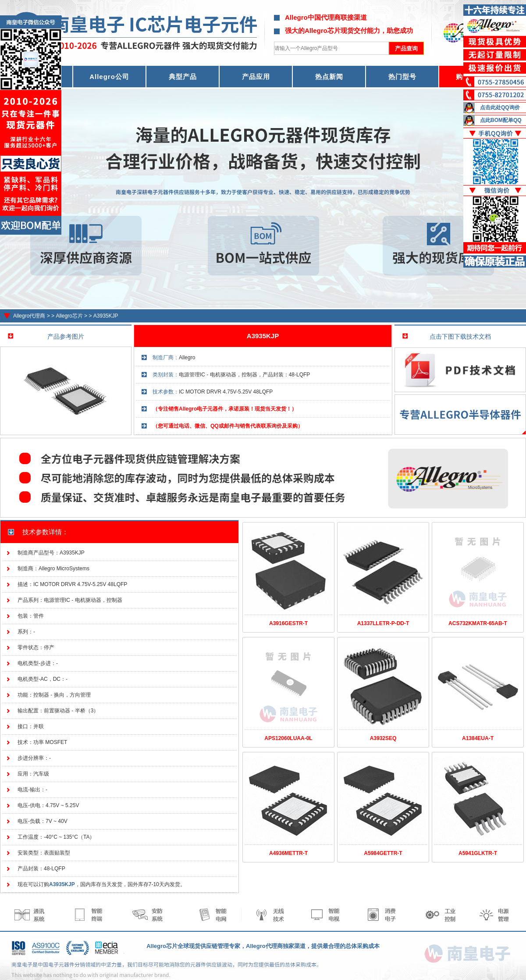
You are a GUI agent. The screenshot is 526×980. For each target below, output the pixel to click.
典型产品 (183, 77)
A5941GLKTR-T (478, 853)
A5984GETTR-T (383, 853)
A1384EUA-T (478, 738)
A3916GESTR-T (288, 623)
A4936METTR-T (288, 853)
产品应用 (256, 77)
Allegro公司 (109, 77)
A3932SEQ (383, 738)
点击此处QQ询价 (500, 107)
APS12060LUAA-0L (288, 738)
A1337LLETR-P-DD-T (383, 623)
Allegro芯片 (69, 316)
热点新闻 (329, 77)
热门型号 (402, 77)
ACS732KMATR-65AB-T (478, 623)
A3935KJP (106, 316)
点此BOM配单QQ (501, 120)
